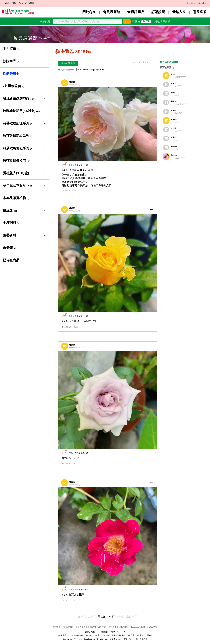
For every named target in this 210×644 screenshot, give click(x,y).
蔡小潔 (174, 129)
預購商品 (11, 61)
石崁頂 (174, 138)
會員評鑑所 (136, 12)
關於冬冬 (89, 12)
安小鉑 (174, 156)
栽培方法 (179, 12)
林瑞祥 (174, 110)
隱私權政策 (124, 627)
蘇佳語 (174, 147)
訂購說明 (158, 12)
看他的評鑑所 (68, 63)
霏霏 (173, 92)
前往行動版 (152, 627)
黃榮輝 (174, 120)
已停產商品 (11, 260)
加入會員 (202, 3)
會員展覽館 (112, 12)
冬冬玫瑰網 (11, 3)
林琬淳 (174, 83)
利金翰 (174, 101)
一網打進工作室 (141, 639)
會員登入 (191, 3)
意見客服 (200, 12)
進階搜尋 (146, 21)
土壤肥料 (11, 223)
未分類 (9, 248)
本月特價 (12, 49)
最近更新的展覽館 (169, 62)
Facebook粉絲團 (27, 3)
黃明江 (174, 74)
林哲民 (72, 82)
